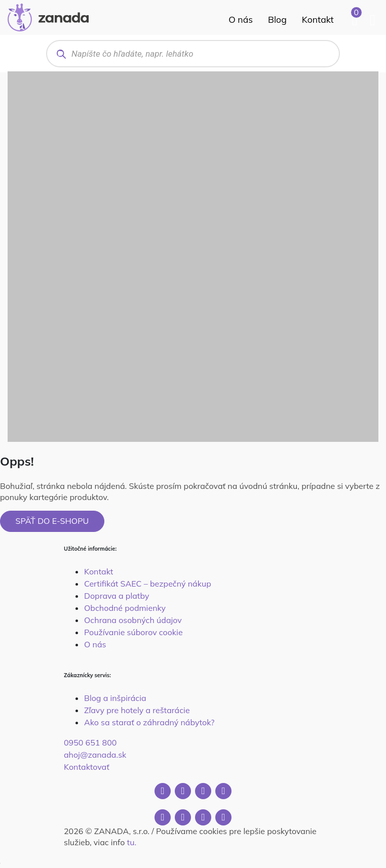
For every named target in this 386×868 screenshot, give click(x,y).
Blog (277, 19)
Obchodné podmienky (125, 608)
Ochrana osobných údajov (133, 620)
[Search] (61, 54)
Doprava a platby (117, 596)
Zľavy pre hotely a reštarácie (137, 710)
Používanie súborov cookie (133, 632)
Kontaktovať (87, 767)
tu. (132, 842)
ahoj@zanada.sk (95, 755)
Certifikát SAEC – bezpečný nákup (148, 584)
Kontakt (318, 19)
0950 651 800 (90, 742)
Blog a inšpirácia (115, 698)
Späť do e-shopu (52, 521)
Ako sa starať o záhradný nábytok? (149, 722)
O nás (241, 19)
